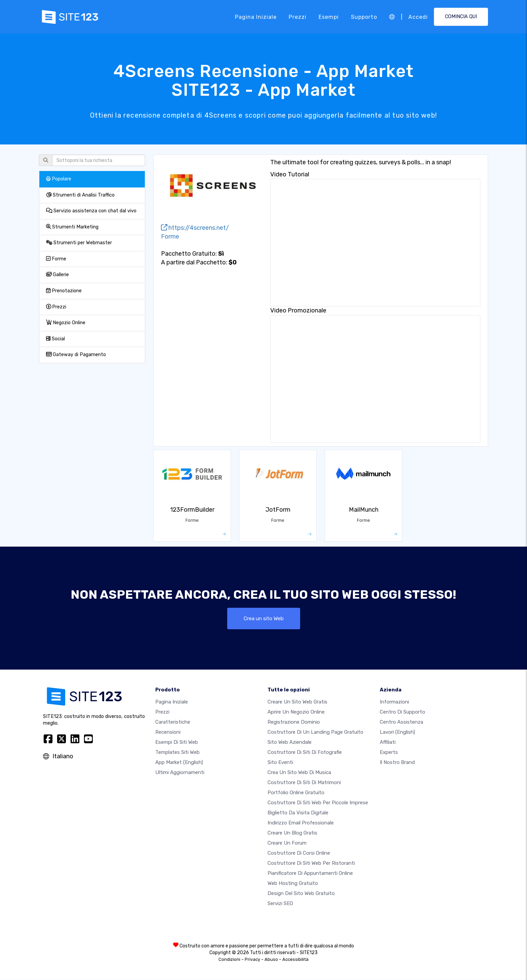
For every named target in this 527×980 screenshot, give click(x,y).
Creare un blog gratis (292, 833)
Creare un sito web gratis (297, 702)
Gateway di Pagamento (76, 355)
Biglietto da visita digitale (298, 813)
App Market (179, 763)
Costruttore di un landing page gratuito (315, 732)
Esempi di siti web (177, 742)
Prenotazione (64, 291)
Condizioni (229, 960)
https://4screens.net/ (195, 228)
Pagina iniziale (256, 17)
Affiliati (388, 742)
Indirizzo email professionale (301, 823)
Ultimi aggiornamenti (180, 773)
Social (55, 339)
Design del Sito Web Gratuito (301, 894)
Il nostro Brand (397, 763)
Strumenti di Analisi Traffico (80, 195)
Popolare (59, 179)
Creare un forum (287, 843)
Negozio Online (66, 323)
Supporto (364, 17)
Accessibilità (295, 960)
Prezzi (298, 17)
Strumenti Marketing (72, 227)
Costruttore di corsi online (299, 853)
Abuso (271, 960)
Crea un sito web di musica (299, 773)
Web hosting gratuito (293, 884)
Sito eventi (280, 763)
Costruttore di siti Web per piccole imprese (318, 803)
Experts (389, 753)
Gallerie (57, 275)
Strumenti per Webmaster (79, 243)
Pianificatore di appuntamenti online (310, 874)
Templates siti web (177, 753)
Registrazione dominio (294, 722)
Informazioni (394, 702)
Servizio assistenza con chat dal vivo (91, 211)
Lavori (397, 732)
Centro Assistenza (401, 722)
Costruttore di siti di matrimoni (304, 783)
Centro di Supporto (402, 712)
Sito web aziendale (290, 742)
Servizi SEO (280, 904)
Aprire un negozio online (296, 712)
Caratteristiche (173, 722)
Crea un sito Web (264, 618)
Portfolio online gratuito (296, 793)
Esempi (329, 17)
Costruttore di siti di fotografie (305, 753)
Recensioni (168, 732)
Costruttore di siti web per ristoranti (311, 863)
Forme (56, 259)
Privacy (252, 960)
